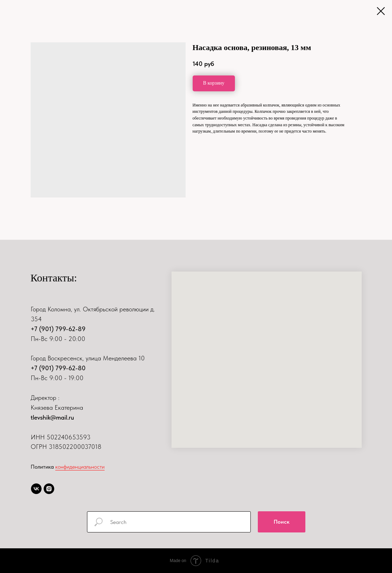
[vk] (36, 489)
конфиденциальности (80, 467)
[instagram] (49, 489)
